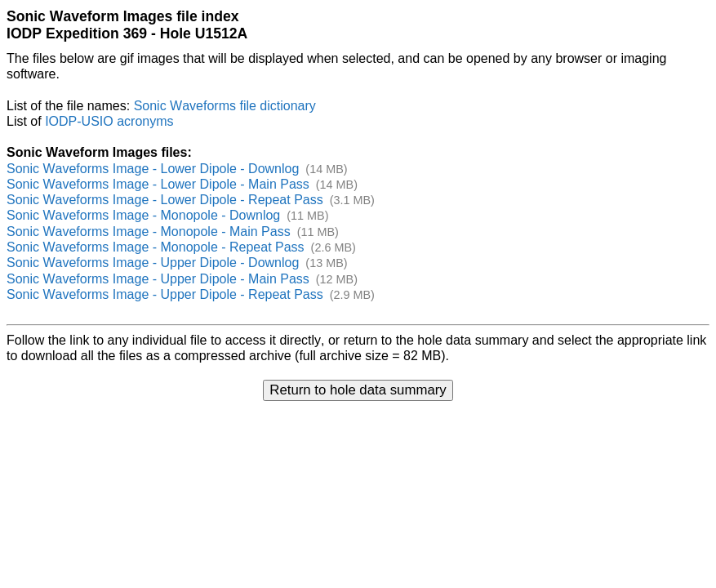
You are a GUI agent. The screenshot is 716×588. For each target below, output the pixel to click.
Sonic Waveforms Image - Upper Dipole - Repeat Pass (165, 294)
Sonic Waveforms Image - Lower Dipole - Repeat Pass (165, 200)
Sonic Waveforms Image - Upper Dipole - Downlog (153, 263)
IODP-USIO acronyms (109, 121)
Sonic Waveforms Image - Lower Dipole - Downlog (153, 169)
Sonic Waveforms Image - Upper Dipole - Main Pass (158, 279)
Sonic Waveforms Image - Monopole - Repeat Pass (156, 247)
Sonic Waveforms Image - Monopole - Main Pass (149, 232)
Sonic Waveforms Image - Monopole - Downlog (143, 215)
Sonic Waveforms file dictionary (225, 106)
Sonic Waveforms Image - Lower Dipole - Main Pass (158, 184)
